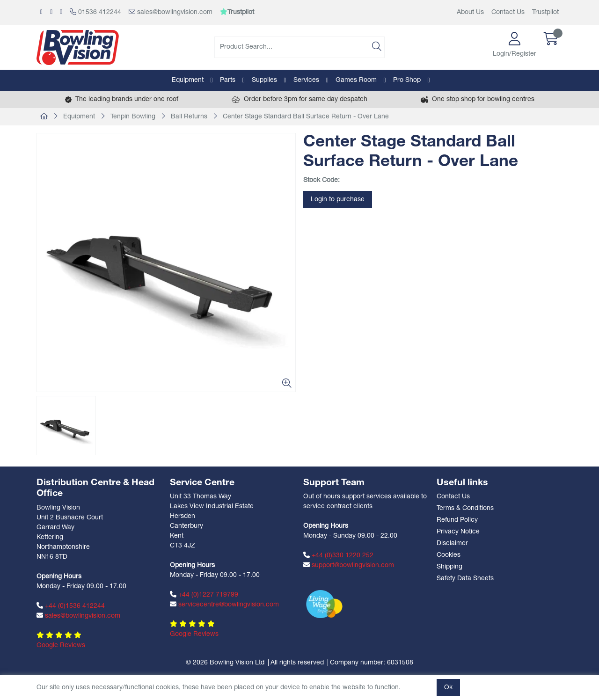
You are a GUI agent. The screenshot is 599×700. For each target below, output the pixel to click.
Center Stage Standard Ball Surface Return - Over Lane (306, 117)
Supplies (264, 80)
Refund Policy (457, 520)
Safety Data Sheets (465, 579)
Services (306, 80)
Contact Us (508, 12)
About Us (470, 12)
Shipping (449, 567)
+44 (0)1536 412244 (71, 606)
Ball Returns (189, 117)
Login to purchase (338, 200)
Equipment (188, 80)
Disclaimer (452, 543)
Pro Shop (407, 80)
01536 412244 (95, 12)
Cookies (449, 555)
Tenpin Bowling (133, 117)
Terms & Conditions (465, 508)
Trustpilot (545, 12)
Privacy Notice (458, 532)
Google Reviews (61, 645)
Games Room (356, 80)
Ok (448, 688)
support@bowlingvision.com (349, 565)
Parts (228, 80)
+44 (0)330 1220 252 (338, 555)
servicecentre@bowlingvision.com (224, 605)
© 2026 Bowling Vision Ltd (225, 663)
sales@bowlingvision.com (171, 12)
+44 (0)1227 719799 (204, 595)
